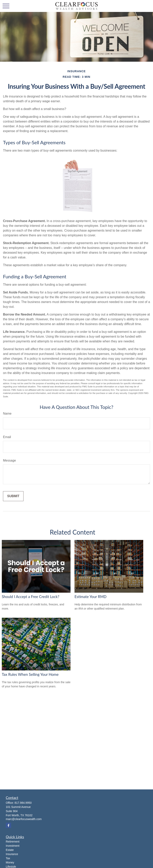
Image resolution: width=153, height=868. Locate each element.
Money (10, 862)
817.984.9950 (23, 803)
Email (7, 437)
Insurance (12, 854)
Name (7, 414)
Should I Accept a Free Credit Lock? (31, 597)
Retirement (13, 842)
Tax (8, 858)
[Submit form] (13, 496)
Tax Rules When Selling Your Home (30, 674)
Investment (13, 846)
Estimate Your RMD (91, 597)
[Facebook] (8, 825)
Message (9, 460)
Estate (10, 850)
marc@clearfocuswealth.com (24, 819)
